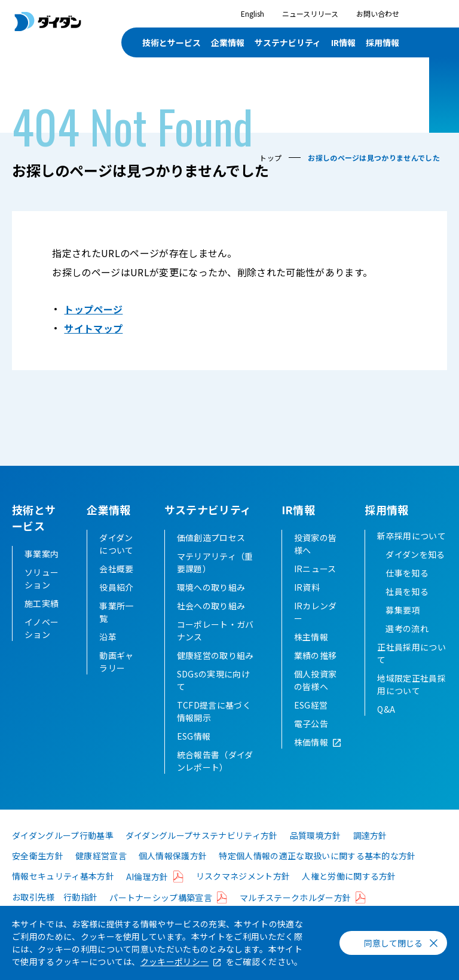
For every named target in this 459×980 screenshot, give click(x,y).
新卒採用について (411, 552)
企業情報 (228, 42)
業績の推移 (316, 671)
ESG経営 (311, 721)
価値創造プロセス (211, 554)
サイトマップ (93, 328)
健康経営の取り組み (215, 671)
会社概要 (116, 585)
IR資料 (307, 603)
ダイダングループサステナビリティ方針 (202, 851)
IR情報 (343, 42)
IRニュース (315, 585)
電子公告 (311, 740)
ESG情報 (194, 752)
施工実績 (42, 603)
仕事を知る (407, 589)
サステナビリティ (288, 42)
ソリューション (42, 578)
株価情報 (311, 758)
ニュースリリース (310, 13)
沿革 (108, 653)
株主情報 (311, 653)
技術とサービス (172, 42)
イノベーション (42, 628)
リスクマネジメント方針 (243, 892)
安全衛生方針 (38, 872)
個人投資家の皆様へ (316, 696)
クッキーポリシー (175, 961)
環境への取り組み (211, 603)
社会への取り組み (211, 622)
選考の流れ (407, 645)
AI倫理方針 (147, 893)
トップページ (93, 309)
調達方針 (370, 851)
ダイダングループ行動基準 (63, 851)
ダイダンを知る (415, 570)
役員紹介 (116, 603)
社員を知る (407, 607)
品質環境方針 (316, 851)
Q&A (386, 725)
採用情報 (382, 42)
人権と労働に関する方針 (349, 892)
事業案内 (42, 554)
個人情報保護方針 (173, 872)
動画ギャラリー (116, 678)
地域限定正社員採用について (411, 700)
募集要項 (403, 626)
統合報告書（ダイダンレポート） (215, 777)
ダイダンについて (116, 560)
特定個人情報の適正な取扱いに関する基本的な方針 (317, 872)
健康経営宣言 (101, 872)
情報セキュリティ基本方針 (63, 892)
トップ (270, 158)
